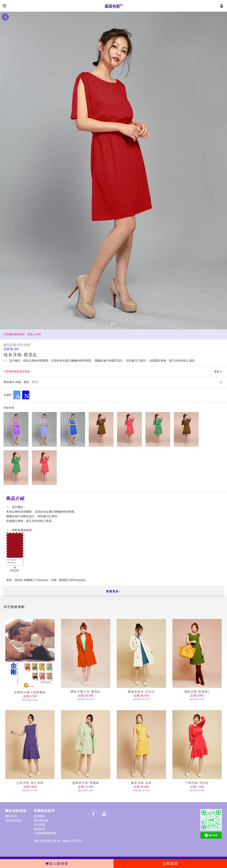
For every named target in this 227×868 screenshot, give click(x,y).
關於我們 (11, 816)
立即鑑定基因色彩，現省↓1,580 (22, 334)
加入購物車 (57, 864)
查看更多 (113, 591)
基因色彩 (113, 6)
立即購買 (170, 864)
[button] (112, 323)
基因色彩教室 (14, 820)
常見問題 (39, 825)
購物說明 (39, 829)
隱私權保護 (41, 820)
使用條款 (39, 816)
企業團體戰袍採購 (45, 833)
